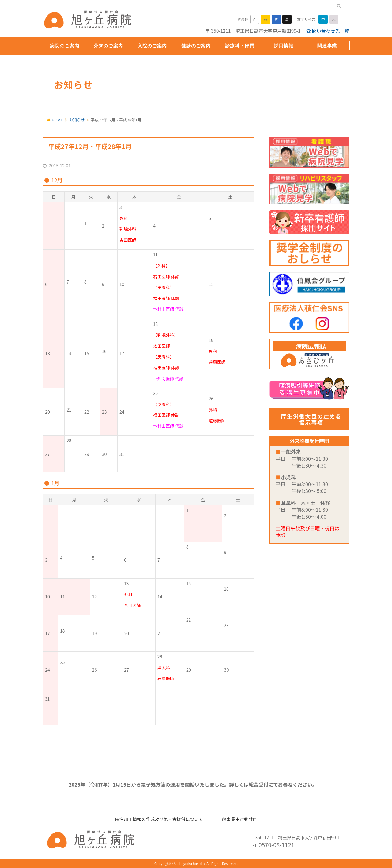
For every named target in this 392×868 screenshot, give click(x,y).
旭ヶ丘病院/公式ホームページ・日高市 (83, 20)
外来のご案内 (108, 46)
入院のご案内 (152, 46)
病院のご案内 (65, 46)
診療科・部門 (240, 46)
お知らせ (77, 120)
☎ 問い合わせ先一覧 (328, 31)
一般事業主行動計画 (238, 819)
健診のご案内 (196, 46)
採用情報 (284, 46)
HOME (57, 120)
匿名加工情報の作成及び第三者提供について (159, 819)
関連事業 (327, 46)
